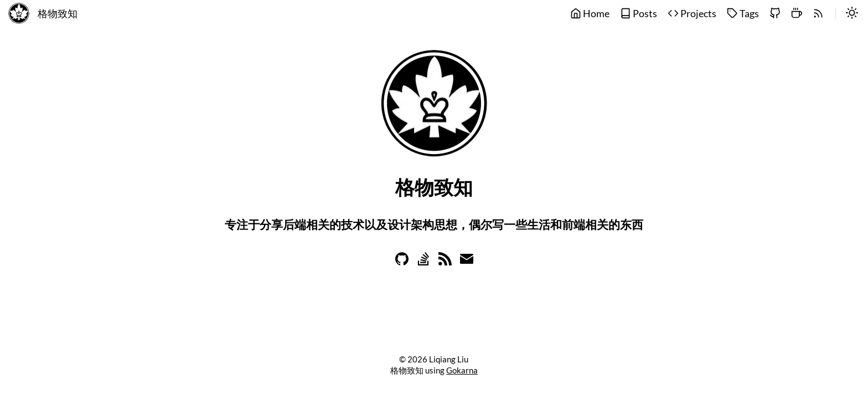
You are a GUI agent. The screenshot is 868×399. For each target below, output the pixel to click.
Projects (692, 14)
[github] (775, 14)
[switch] (852, 14)
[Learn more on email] (467, 262)
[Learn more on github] (402, 262)
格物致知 (58, 14)
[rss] (818, 14)
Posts (639, 14)
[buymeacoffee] (797, 14)
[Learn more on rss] (445, 262)
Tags (743, 14)
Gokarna (462, 370)
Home (590, 14)
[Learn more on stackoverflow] (423, 262)
